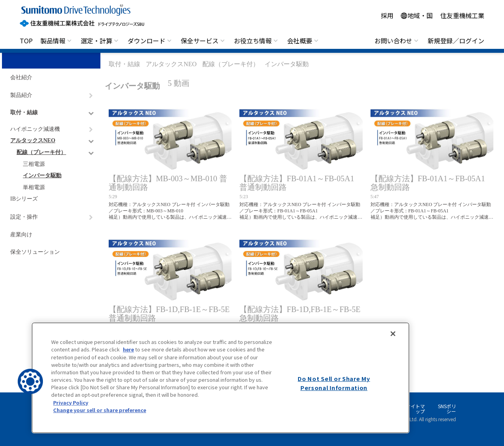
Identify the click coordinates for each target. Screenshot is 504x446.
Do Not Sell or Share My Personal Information (334, 383)
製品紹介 (21, 95)
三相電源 (34, 164)
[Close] (393, 334)
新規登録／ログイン (456, 41)
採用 (387, 15)
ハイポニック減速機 (35, 129)
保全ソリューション (35, 252)
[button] (30, 381)
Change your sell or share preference (100, 410)
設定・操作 (24, 217)
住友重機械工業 (462, 15)
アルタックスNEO (33, 140)
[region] (220, 378)
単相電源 (34, 187)
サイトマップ (415, 409)
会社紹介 (21, 77)
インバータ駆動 (42, 176)
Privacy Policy (71, 402)
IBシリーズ (24, 199)
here (128, 349)
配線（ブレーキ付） (41, 152)
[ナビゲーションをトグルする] (91, 96)
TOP (26, 41)
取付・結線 (24, 112)
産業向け (21, 235)
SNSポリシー (447, 409)
